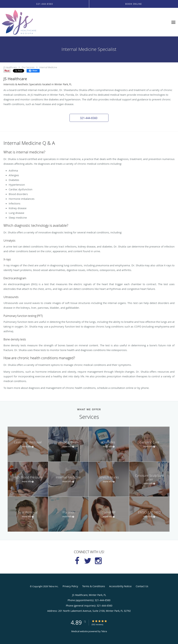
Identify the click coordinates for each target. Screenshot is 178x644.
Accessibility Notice (120, 586)
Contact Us (142, 586)
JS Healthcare (10, 67)
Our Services (28, 67)
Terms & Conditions (94, 586)
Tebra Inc (53, 586)
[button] (89, 118)
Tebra (104, 631)
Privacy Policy (70, 586)
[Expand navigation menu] (173, 22)
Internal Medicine (48, 67)
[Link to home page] (18, 22)
